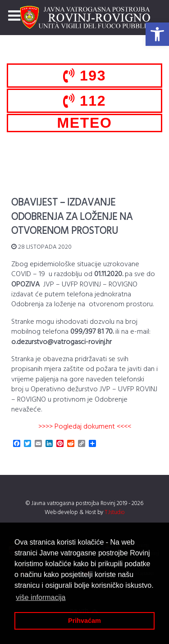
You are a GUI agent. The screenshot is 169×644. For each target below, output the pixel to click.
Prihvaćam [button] (84, 621)
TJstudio (115, 512)
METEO (85, 123)
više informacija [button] (41, 597)
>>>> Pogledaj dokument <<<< (85, 427)
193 (84, 76)
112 (84, 101)
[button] (157, 34)
